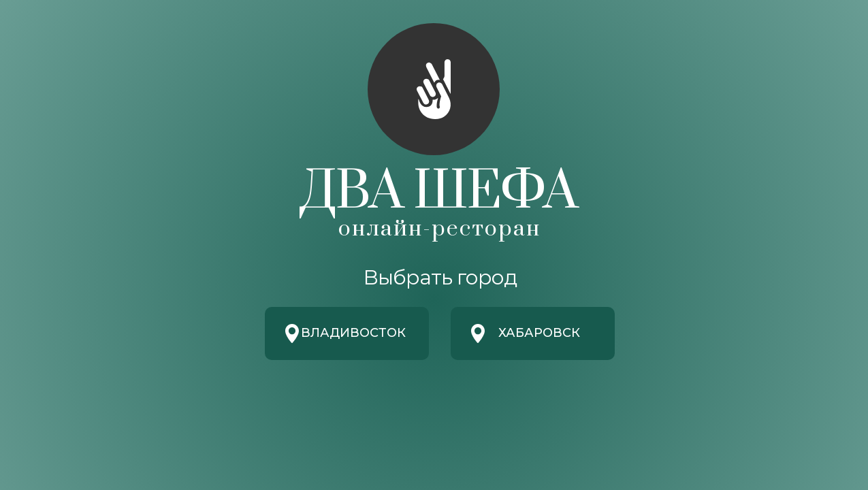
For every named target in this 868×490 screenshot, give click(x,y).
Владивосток (353, 333)
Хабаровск (539, 333)
